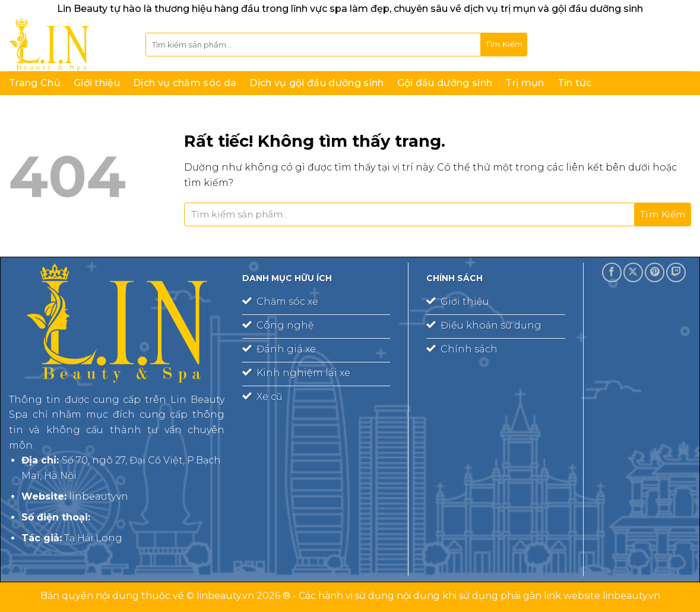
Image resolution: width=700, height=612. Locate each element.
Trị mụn (525, 83)
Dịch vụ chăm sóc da (185, 83)
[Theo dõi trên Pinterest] (655, 272)
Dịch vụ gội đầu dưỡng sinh (316, 83)
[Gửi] (504, 45)
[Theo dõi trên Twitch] (676, 272)
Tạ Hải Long (93, 538)
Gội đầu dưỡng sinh (445, 83)
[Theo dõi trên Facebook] (612, 272)
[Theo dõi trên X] (633, 272)
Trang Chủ (35, 83)
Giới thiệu (97, 83)
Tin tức (575, 83)
